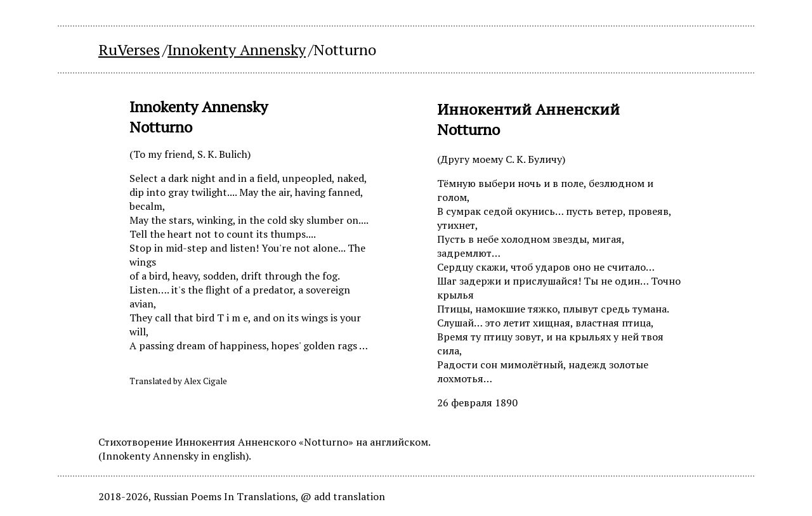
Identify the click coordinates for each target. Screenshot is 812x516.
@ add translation (343, 496)
